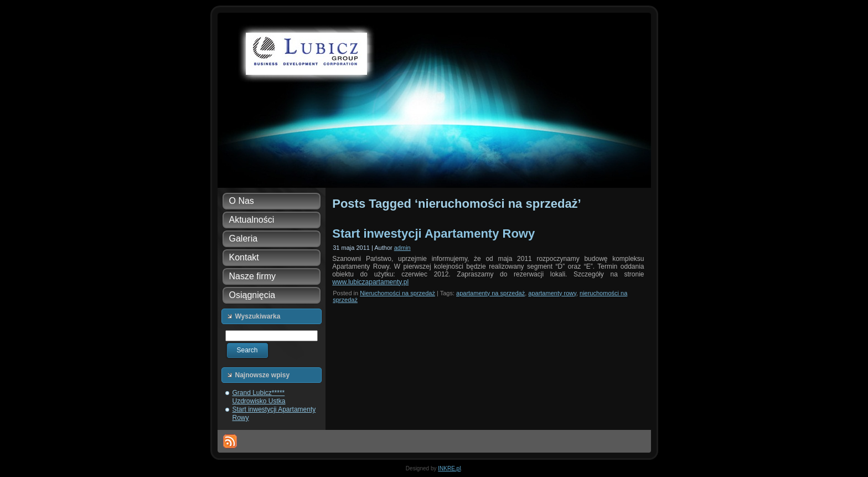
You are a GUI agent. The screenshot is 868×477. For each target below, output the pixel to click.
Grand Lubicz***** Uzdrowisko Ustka (259, 397)
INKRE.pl (449, 468)
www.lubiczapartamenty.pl (370, 282)
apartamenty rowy (552, 293)
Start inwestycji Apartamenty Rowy (433, 234)
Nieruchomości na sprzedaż (397, 293)
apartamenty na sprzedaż (490, 293)
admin (402, 248)
